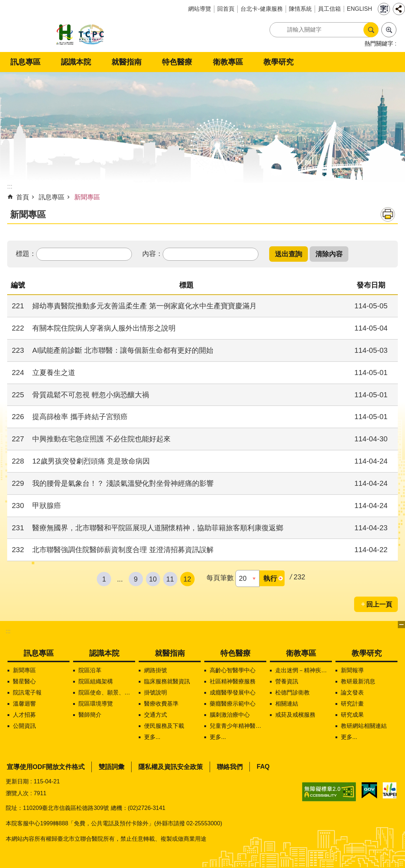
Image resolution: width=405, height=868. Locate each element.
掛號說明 (156, 692)
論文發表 (352, 692)
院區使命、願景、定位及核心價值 (107, 692)
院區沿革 (90, 670)
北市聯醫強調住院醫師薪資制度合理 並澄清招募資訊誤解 (123, 550)
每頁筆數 (220, 578)
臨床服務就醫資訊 (167, 681)
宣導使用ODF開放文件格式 (46, 767)
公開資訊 (24, 726)
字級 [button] (384, 9)
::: (8, 631)
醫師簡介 (90, 715)
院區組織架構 (96, 681)
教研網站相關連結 (364, 726)
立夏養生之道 (54, 373)
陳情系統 (300, 9)
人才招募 (24, 715)
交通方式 (156, 715)
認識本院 (76, 62)
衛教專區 (228, 62)
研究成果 (352, 715)
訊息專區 (25, 62)
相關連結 (287, 704)
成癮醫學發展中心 (233, 692)
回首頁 (226, 9)
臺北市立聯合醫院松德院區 (80, 35)
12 (187, 579)
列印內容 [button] (388, 214)
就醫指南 (127, 62)
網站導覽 (200, 9)
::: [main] (10, 186)
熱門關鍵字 (379, 44)
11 (170, 579)
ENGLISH (359, 9)
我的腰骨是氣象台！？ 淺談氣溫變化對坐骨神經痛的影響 (123, 483)
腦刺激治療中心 (230, 715)
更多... (152, 737)
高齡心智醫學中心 (233, 670)
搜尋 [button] (371, 30)
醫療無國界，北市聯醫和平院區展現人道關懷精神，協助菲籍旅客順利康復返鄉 (158, 528)
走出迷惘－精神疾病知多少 (304, 670)
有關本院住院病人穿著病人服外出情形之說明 (104, 328)
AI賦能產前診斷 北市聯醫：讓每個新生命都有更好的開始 (123, 350)
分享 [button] (399, 9)
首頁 (23, 197)
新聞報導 (352, 670)
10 (153, 579)
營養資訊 (287, 681)
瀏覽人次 (17, 793)
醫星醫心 (24, 681)
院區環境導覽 (96, 704)
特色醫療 (177, 62)
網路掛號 (156, 670)
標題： (26, 253)
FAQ (263, 767)
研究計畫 (352, 704)
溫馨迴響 (24, 704)
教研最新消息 (358, 681)
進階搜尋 (389, 30)
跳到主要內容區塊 (4, 4)
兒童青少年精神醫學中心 (238, 726)
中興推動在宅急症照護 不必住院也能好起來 (101, 439)
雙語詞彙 (111, 767)
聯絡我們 (230, 767)
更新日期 (17, 781)
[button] (289, 254)
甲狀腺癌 (47, 506)
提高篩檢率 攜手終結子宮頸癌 (80, 417)
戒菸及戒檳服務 (295, 715)
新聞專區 (87, 197)
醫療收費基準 (161, 704)
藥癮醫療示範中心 (233, 704)
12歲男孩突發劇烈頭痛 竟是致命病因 (91, 461)
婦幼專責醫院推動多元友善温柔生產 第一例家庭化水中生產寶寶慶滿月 (144, 306)
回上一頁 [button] (379, 604)
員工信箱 (329, 9)
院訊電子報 (27, 692)
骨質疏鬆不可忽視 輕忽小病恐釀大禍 (91, 395)
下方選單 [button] (401, 625)
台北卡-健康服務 (261, 9)
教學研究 (278, 62)
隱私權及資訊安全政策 (171, 767)
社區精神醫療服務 (233, 681)
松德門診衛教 (292, 692)
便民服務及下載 (164, 726)
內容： (153, 253)
